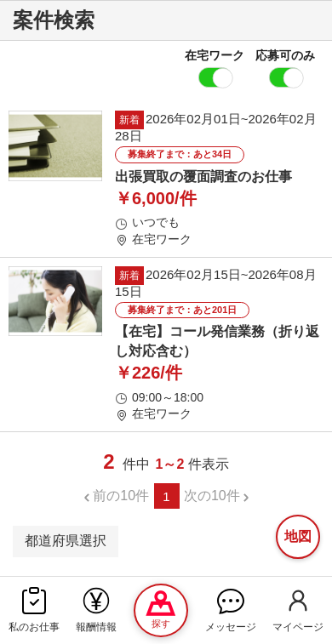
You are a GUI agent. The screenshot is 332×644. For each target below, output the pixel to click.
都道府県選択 (66, 541)
